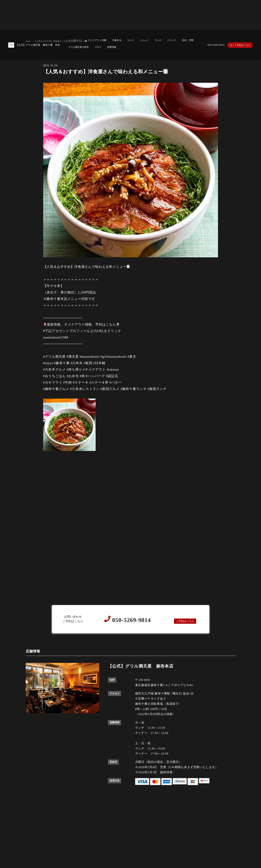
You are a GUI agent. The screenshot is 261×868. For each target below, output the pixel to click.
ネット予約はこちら (239, 45)
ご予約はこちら (185, 621)
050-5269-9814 (214, 45)
